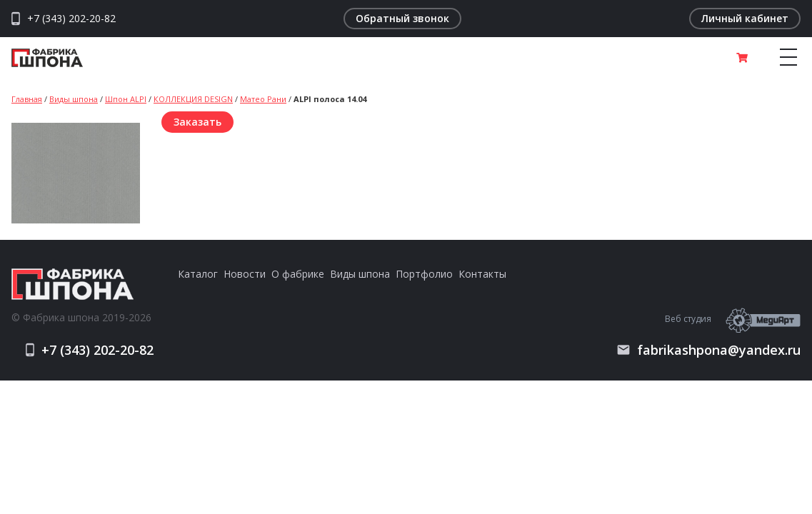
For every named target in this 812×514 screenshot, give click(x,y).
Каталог (198, 274)
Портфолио (424, 274)
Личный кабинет (745, 18)
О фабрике (298, 274)
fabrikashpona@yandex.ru (709, 350)
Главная (27, 99)
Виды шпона (74, 99)
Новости (245, 274)
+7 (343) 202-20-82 (71, 19)
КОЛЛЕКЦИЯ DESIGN (193, 99)
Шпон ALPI (126, 99)
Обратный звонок (402, 18)
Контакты (482, 274)
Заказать (197, 122)
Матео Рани (263, 99)
